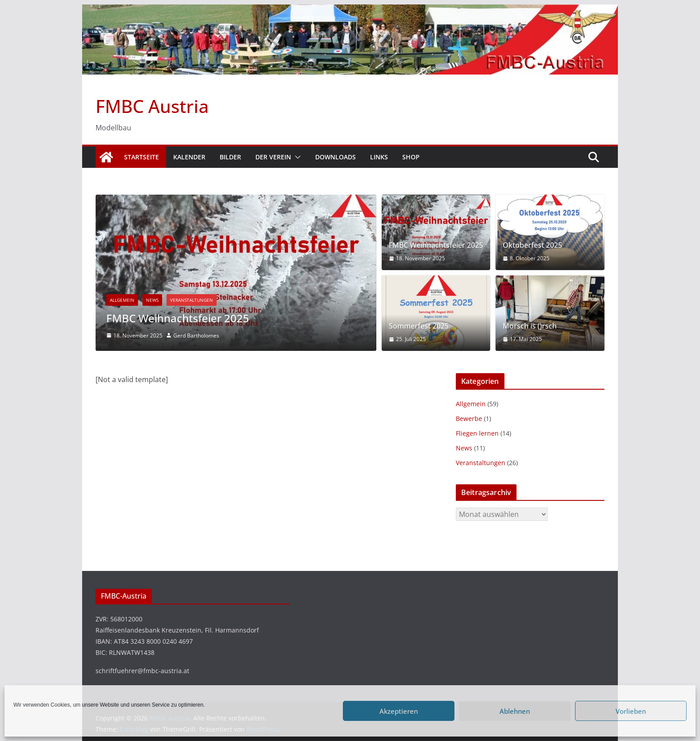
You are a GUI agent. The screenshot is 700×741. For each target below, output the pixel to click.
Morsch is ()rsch (530, 326)
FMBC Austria (152, 106)
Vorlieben (631, 711)
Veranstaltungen (192, 300)
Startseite (142, 157)
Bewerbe (469, 418)
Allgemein (122, 300)
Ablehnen (515, 711)
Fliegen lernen (477, 433)
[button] (296, 157)
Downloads (335, 157)
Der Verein (273, 157)
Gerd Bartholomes (196, 335)
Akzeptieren (399, 711)
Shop (411, 157)
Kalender (189, 157)
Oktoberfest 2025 (532, 245)
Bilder (230, 157)
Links (379, 157)
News (152, 300)
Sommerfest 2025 (419, 326)
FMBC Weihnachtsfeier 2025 (178, 318)
